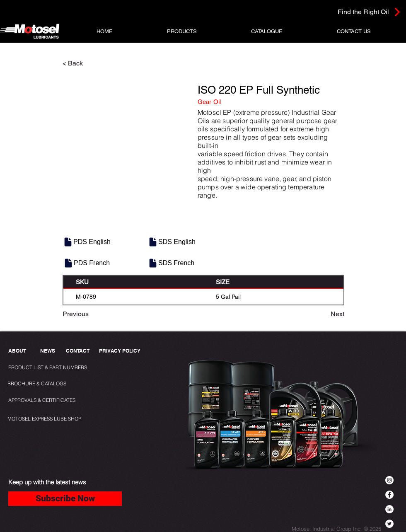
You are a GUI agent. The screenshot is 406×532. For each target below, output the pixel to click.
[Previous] (90, 314)
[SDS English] (172, 242)
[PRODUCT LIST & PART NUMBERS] (62, 368)
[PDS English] (87, 242)
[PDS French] (88, 263)
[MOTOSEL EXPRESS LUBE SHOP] (63, 419)
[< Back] (90, 63)
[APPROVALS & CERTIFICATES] (43, 400)
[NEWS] (47, 351)
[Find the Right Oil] (351, 12)
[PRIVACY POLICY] (122, 351)
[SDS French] (172, 263)
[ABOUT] (18, 351)
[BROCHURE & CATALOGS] (40, 384)
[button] (182, 31)
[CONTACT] (78, 351)
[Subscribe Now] (65, 499)
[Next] (324, 314)
